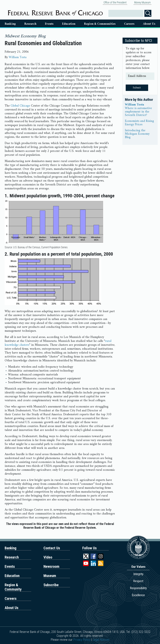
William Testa (18, 57)
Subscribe (51, 585)
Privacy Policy (82, 640)
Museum (50, 576)
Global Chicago (20, 106)
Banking (10, 24)
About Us (149, 24)
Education (69, 24)
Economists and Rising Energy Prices (139, 123)
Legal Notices (101, 640)
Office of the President (115, 2)
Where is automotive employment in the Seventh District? (138, 112)
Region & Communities (100, 24)
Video (48, 557)
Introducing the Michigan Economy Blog (137, 134)
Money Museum (142, 2)
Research (30, 24)
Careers (129, 24)
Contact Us (52, 548)
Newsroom (51, 567)
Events (49, 24)
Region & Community (13, 587)
